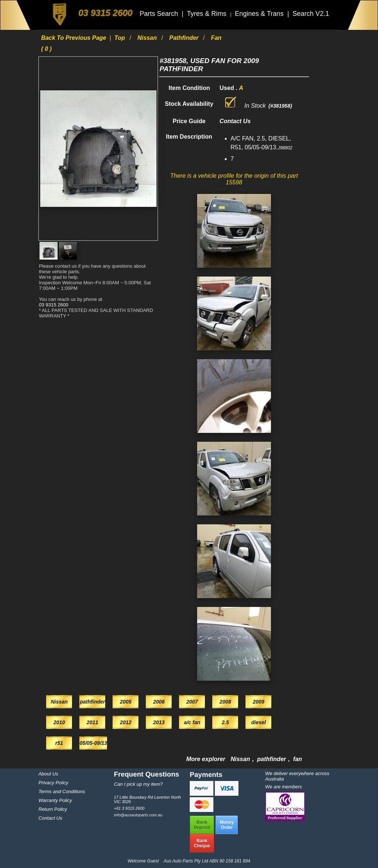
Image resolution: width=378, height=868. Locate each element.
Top (121, 38)
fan (298, 759)
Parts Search (160, 14)
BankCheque (202, 843)
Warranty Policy (55, 800)
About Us (48, 774)
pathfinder (185, 38)
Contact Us (50, 818)
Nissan (148, 38)
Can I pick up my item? (138, 784)
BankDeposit (202, 825)
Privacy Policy (53, 783)
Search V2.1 (311, 14)
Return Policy (53, 809)
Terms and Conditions (62, 791)
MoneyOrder (227, 825)
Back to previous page (74, 38)
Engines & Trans (260, 14)
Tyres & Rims (207, 14)
